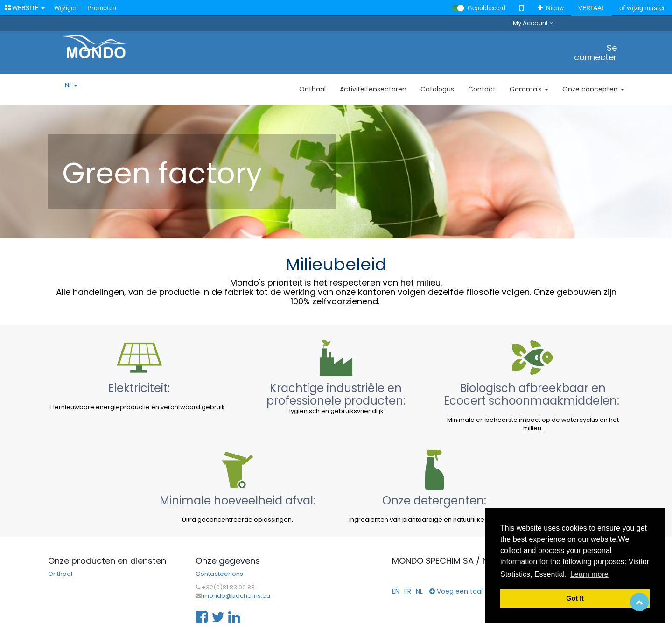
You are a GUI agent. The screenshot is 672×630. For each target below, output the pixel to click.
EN (396, 591)
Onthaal (60, 574)
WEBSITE (25, 8)
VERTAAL (592, 8)
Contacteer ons (219, 574)
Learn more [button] (589, 574)
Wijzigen (66, 8)
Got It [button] (575, 598)
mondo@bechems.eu (237, 596)
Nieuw (551, 8)
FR (408, 591)
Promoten (102, 8)
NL (71, 85)
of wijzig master (642, 8)
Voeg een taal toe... (465, 591)
